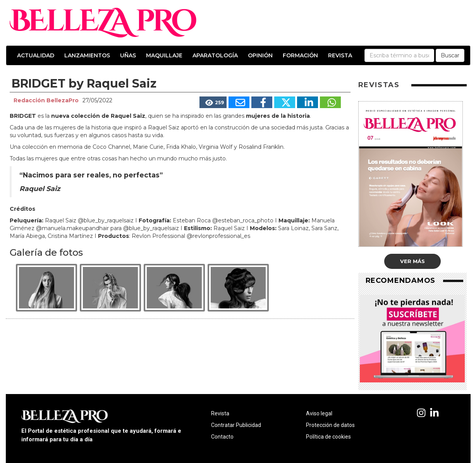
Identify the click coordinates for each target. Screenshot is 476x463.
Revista (340, 55)
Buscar (450, 55)
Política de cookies (328, 437)
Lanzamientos (87, 55)
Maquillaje (164, 55)
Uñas (128, 55)
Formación (300, 55)
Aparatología (215, 55)
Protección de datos (330, 425)
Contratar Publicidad (236, 425)
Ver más (412, 261)
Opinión (260, 55)
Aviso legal (319, 413)
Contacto (222, 437)
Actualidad (36, 55)
